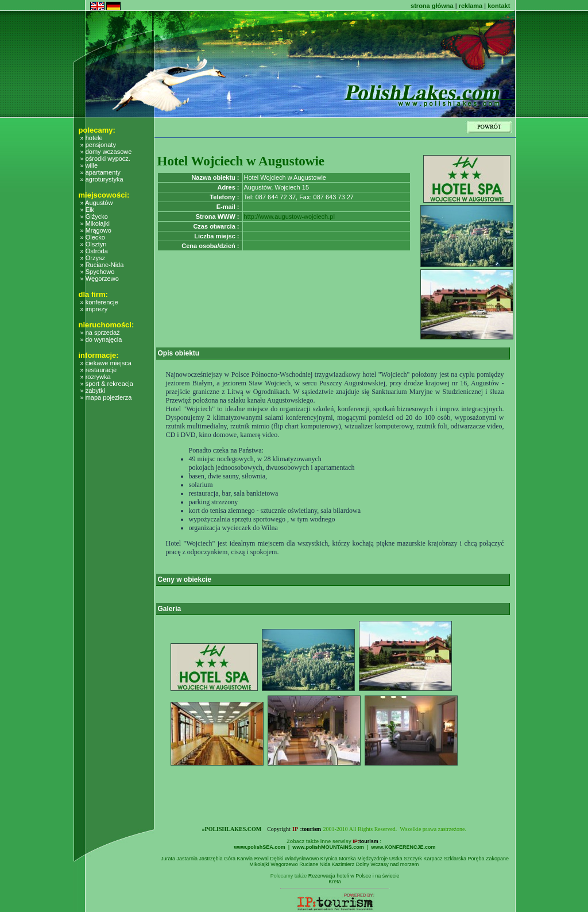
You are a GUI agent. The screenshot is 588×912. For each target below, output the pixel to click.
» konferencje (99, 302)
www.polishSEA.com (260, 847)
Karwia (245, 859)
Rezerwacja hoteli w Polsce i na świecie (354, 876)
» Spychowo (98, 272)
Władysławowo (302, 859)
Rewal (262, 859)
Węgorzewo (284, 864)
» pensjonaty (98, 145)
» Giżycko (94, 217)
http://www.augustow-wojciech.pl (289, 217)
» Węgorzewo (100, 279)
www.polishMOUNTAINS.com (328, 847)
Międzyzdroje (372, 859)
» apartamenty (100, 172)
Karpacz (433, 859)
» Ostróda (94, 251)
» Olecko (93, 237)
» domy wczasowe (106, 152)
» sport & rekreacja (107, 384)
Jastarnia (187, 859)
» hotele (92, 138)
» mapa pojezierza (106, 397)
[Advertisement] (120, 652)
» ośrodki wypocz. (105, 159)
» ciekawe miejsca (106, 363)
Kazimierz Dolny (351, 864)
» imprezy (94, 309)
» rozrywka (96, 377)
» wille (89, 165)
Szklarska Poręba (464, 859)
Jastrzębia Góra (218, 859)
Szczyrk (413, 859)
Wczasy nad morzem (394, 864)
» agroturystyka (102, 179)
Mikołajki (259, 864)
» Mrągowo (96, 230)
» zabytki (93, 391)
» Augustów (97, 203)
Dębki (276, 859)
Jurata (168, 859)
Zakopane (497, 859)
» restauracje (99, 370)
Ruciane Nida (315, 864)
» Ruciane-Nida (102, 265)
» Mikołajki (95, 223)
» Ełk (87, 210)
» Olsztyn (94, 244)
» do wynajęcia (101, 339)
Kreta (335, 882)
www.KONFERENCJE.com (403, 847)
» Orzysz (93, 258)
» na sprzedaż (100, 333)
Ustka (396, 859)
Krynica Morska (338, 859)
